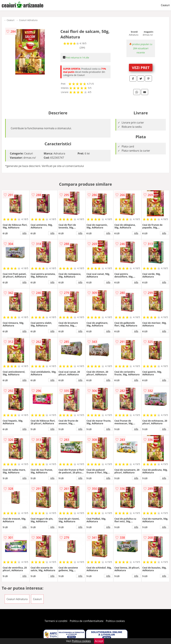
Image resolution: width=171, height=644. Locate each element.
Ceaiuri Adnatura (28, 20)
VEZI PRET (141, 67)
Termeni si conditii (56, 621)
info (24, 233)
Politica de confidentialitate (87, 621)
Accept (99, 641)
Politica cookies (115, 621)
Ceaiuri (165, 5)
